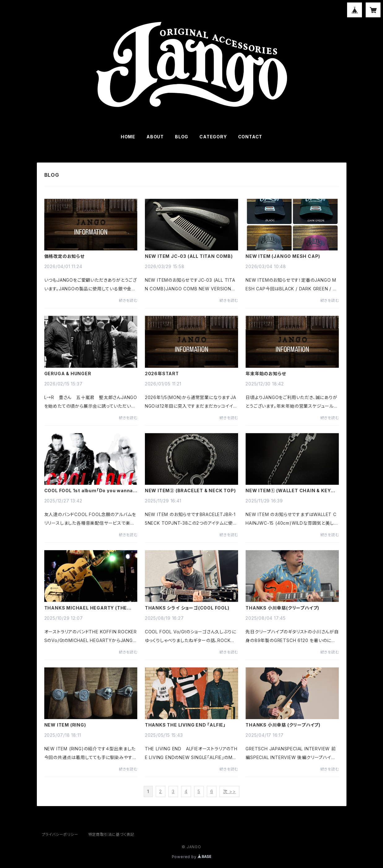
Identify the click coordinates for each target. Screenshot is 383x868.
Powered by (192, 857)
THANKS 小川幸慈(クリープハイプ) (282, 608)
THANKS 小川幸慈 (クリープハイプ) (283, 725)
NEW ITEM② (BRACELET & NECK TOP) (190, 491)
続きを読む (128, 300)
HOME (128, 137)
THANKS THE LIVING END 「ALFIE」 (185, 725)
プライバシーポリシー (60, 834)
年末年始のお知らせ (266, 374)
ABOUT (155, 137)
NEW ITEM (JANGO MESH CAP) (283, 256)
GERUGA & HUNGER (68, 374)
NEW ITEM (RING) (65, 725)
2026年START (162, 374)
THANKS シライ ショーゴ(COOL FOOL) (187, 608)
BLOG (182, 137)
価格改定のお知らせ (64, 256)
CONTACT (250, 137)
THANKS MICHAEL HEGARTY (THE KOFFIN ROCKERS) (86, 608)
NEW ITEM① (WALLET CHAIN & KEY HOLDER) (288, 491)
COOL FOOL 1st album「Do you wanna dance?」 (89, 491)
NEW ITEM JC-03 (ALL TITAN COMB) (189, 256)
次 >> (229, 791)
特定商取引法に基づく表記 (111, 834)
